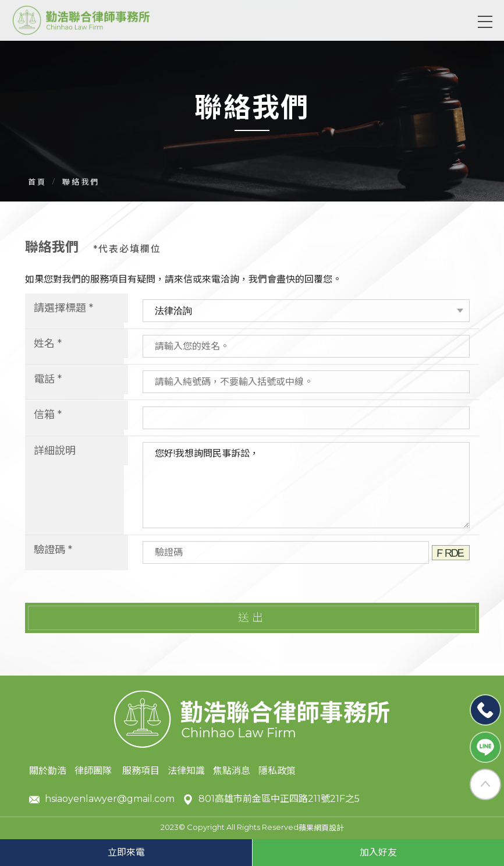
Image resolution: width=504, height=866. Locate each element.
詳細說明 (55, 451)
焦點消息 (232, 771)
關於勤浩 (48, 771)
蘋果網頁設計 (321, 828)
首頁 (37, 182)
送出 (252, 618)
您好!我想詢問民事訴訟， (301, 485)
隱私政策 (277, 771)
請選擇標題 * (63, 308)
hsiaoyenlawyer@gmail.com (102, 799)
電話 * (48, 379)
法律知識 (186, 771)
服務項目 (141, 771)
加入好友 (378, 852)
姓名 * (48, 344)
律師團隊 (94, 771)
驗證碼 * (53, 550)
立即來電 (126, 852)
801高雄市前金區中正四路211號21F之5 (271, 799)
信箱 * (48, 415)
